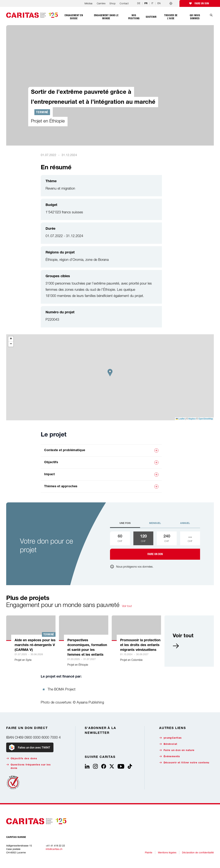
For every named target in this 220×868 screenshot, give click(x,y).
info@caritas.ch (54, 849)
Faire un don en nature (177, 750)
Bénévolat (168, 744)
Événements (170, 756)
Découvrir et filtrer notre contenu (184, 763)
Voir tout (127, 606)
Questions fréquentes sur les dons (28, 766)
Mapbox (192, 419)
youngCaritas (170, 738)
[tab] (125, 525)
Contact (124, 3)
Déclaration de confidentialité (198, 852)
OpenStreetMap (206, 419)
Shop (112, 3)
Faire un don (202, 3)
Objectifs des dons (22, 758)
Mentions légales (167, 852)
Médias (89, 3)
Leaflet (180, 419)
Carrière (101, 3)
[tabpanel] (155, 546)
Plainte (149, 852)
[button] (110, 373)
